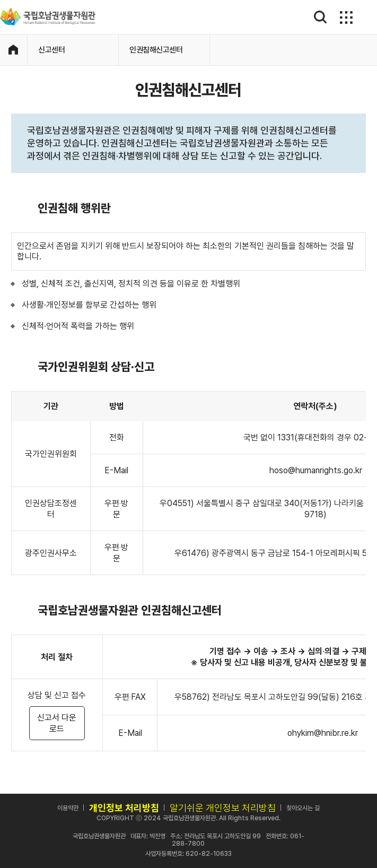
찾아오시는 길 (303, 808)
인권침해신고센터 (156, 50)
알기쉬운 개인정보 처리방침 (223, 808)
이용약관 (68, 808)
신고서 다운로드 (57, 723)
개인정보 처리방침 (124, 808)
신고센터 (51, 50)
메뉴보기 (345, 17)
